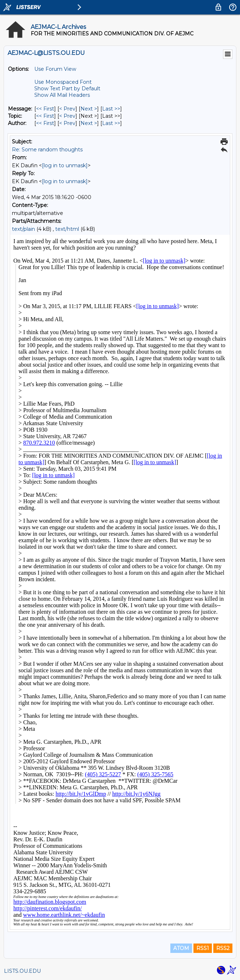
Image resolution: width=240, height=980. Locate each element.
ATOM (181, 948)
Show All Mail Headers (62, 95)
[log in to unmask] (65, 165)
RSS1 (203, 948)
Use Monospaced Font (63, 82)
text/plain (23, 229)
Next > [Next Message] (89, 109)
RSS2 (223, 948)
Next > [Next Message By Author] (89, 123)
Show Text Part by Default (67, 88)
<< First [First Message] (45, 109)
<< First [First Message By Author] (45, 123)
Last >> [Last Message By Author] (111, 123)
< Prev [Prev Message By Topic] (67, 116)
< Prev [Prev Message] (67, 109)
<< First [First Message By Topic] (45, 116)
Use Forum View (55, 69)
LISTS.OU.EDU (22, 971)
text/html (67, 229)
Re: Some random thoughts (47, 150)
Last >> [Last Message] (111, 109)
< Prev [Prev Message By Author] (67, 123)
